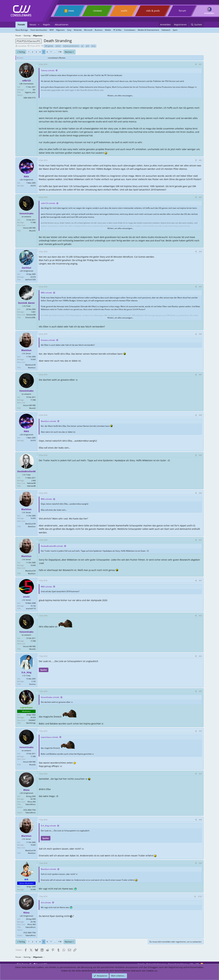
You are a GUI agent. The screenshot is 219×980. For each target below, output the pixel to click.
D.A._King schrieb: (48, 826)
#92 (200, 580)
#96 (200, 731)
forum (182, 11)
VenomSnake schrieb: (50, 697)
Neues (33, 25)
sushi (124, 11)
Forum (21, 25)
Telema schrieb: (48, 70)
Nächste (68, 52)
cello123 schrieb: (48, 203)
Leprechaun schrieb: (50, 737)
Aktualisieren (62, 25)
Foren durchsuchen (39, 30)
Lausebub (22, 46)
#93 (200, 616)
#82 (200, 160)
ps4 (87, 46)
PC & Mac (118, 30)
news (71, 11)
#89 (200, 455)
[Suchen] (196, 25)
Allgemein (60, 30)
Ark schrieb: (46, 903)
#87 (200, 375)
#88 (200, 415)
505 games (49, 46)
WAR (52, 30)
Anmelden (209, 13)
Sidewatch (166, 30)
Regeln (47, 25)
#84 (200, 251)
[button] (39, 25)
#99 (200, 863)
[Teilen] (196, 64)
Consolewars (130, 30)
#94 (200, 656)
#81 (200, 64)
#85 (200, 287)
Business (99, 30)
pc (82, 46)
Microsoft (88, 30)
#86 (200, 334)
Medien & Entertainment (148, 30)
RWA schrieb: (46, 293)
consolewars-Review (57, 58)
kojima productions (71, 46)
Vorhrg (22, 52)
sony (93, 46)
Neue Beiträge (22, 30)
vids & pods (153, 11)
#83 (200, 197)
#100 (200, 896)
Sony (69, 30)
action (58, 46)
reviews (98, 11)
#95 (200, 691)
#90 (200, 493)
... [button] (55, 52)
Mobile (108, 30)
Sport (175, 30)
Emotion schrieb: (48, 340)
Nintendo (78, 30)
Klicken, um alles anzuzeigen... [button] (120, 96)
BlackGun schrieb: (49, 421)
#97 (200, 774)
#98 (200, 820)
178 (60, 52)
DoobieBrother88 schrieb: (52, 546)
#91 (200, 540)
